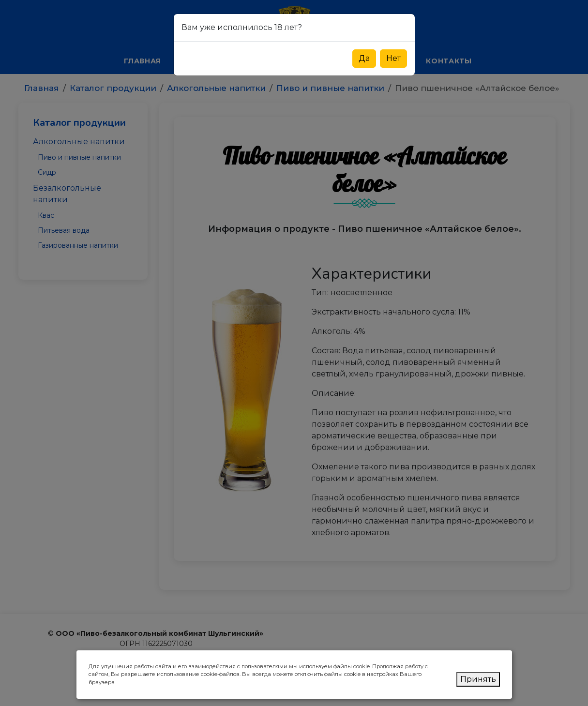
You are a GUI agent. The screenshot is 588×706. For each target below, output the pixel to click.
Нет (393, 58)
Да (364, 58)
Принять (478, 679)
